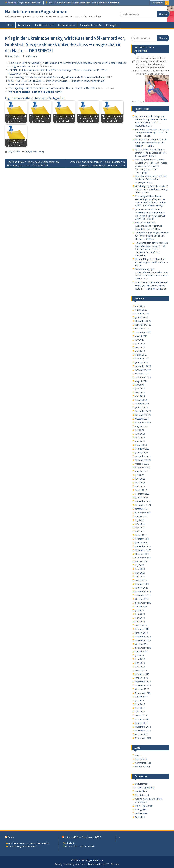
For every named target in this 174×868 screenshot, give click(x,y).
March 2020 (141, 580)
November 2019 (143, 595)
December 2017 (143, 682)
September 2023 (143, 422)
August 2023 (141, 426)
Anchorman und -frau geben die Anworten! (96, 3)
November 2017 (143, 685)
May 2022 (140, 483)
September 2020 (143, 558)
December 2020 (143, 546)
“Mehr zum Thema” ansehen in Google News (35, 92)
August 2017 (141, 697)
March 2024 (141, 400)
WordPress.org (142, 767)
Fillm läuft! (70, 843)
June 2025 (140, 344)
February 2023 (142, 449)
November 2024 (143, 370)
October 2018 (142, 644)
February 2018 (142, 674)
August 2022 (141, 471)
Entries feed (141, 759)
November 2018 (143, 640)
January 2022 (142, 498)
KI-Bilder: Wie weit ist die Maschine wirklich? (29, 843)
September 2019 (143, 603)
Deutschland (141, 791)
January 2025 (142, 362)
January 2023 (142, 452)
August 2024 (141, 381)
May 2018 (140, 663)
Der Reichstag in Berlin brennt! (23, 846)
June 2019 (140, 614)
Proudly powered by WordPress (70, 864)
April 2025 (140, 351)
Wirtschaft (140, 817)
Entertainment (142, 795)
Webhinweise (142, 813)
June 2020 (140, 569)
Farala (11, 837)
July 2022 (140, 475)
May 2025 (140, 347)
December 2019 (143, 591)
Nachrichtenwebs (67, 25)
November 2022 (143, 460)
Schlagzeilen (141, 809)
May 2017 (140, 708)
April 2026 (140, 306)
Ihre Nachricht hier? (44, 25)
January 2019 (142, 633)
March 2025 (141, 355)
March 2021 (141, 535)
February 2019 (142, 629)
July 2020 (140, 565)
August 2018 (141, 652)
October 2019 (142, 599)
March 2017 (141, 715)
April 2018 (140, 667)
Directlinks (157, 3)
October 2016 (142, 734)
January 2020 (142, 588)
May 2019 (140, 618)
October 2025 (142, 329)
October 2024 (142, 374)
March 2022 (141, 490)
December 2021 (143, 501)
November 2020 (143, 550)
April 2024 (140, 396)
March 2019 (141, 625)
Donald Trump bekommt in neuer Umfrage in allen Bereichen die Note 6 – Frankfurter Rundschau (152, 286)
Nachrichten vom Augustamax (36, 12)
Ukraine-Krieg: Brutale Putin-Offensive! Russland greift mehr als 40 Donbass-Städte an (57, 77)
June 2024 (140, 389)
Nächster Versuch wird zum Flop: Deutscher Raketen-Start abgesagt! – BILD (151, 179)
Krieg (41, 152)
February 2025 (142, 359)
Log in (138, 755)
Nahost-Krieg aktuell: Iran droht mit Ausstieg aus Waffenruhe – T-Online (151, 262)
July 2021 (140, 520)
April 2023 (140, 441)
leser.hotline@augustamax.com (25, 3)
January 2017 (142, 723)
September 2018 (143, 648)
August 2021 (141, 516)
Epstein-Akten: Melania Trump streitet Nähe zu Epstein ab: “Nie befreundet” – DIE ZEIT (151, 153)
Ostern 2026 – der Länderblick (80, 846)
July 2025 (140, 340)
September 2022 (143, 468)
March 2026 (141, 310)
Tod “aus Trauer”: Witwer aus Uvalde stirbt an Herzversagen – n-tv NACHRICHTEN (33, 164)
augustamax (14, 152)
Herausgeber (112, 25)
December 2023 (143, 411)
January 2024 (142, 407)
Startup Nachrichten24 (91, 25)
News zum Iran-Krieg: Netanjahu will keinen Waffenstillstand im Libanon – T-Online (151, 143)
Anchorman (31, 56)
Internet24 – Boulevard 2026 (83, 837)
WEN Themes (112, 864)
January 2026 (142, 317)
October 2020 (142, 554)
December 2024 (143, 366)
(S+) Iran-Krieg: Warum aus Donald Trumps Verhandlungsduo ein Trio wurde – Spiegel (152, 133)
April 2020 (140, 576)
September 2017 (143, 693)
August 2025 (141, 336)
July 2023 (140, 430)
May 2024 (140, 392)
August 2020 (141, 561)
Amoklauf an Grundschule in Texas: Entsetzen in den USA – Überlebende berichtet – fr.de (98, 164)
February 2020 (142, 584)
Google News (32, 152)
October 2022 (142, 464)
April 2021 (140, 531)
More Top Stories (144, 806)
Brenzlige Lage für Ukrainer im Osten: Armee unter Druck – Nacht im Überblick (52, 88)
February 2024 (142, 404)
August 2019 (141, 606)
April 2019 (140, 622)
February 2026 (142, 313)
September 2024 (143, 377)
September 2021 (143, 513)
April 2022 (140, 486)
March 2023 (141, 445)
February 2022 (142, 494)
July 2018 (140, 655)
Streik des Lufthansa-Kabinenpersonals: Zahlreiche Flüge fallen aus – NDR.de (149, 226)
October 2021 (142, 509)
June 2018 (140, 659)
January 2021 (142, 543)
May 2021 (140, 528)
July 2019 (140, 610)
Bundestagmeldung (145, 788)
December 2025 (143, 321)
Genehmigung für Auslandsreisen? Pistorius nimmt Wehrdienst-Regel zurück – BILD (152, 189)
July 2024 (140, 385)
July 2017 (140, 700)
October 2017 (142, 689)
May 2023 (140, 437)
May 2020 (140, 573)
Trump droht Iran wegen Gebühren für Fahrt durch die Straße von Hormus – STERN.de (152, 236)
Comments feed (143, 763)
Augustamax (24, 25)
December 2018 (143, 637)
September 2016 (143, 738)
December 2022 (143, 456)
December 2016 (143, 727)
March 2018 (141, 670)
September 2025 (143, 332)
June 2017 (140, 704)
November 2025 (143, 325)
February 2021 (142, 539)
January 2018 (142, 678)
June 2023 (140, 434)
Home (10, 25)
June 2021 (140, 524)
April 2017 (140, 712)
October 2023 (142, 419)
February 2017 (142, 719)
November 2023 (143, 415)
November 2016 (143, 730)
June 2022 (140, 479)
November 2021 (143, 505)
